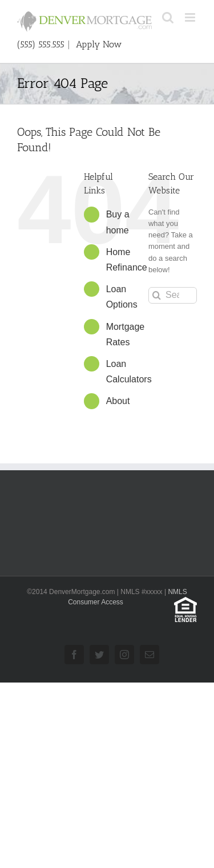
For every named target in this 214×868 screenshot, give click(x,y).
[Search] (157, 295)
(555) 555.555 (42, 44)
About (118, 401)
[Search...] (173, 295)
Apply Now (99, 44)
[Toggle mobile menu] (191, 17)
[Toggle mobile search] (168, 17)
